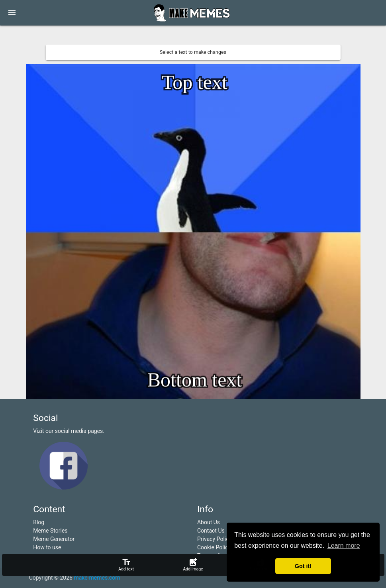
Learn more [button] (344, 546)
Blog (39, 522)
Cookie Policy (214, 547)
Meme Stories (50, 531)
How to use (47, 547)
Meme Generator (54, 539)
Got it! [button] (303, 566)
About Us (209, 522)
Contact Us (211, 531)
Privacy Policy (214, 539)
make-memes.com (97, 578)
